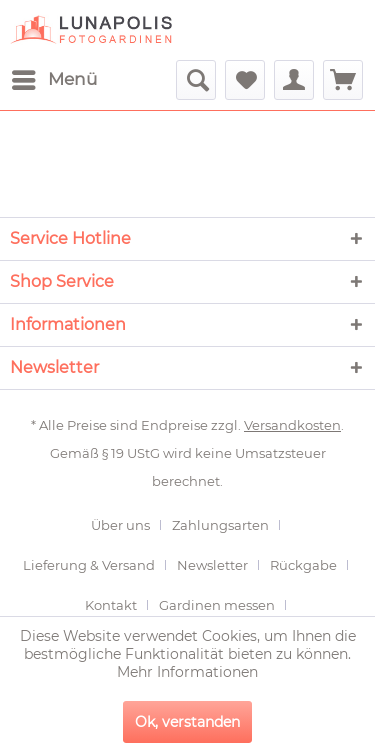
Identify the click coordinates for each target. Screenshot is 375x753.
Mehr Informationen (187, 672)
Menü (54, 76)
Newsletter (212, 565)
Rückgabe (303, 565)
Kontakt (111, 605)
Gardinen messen (217, 605)
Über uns (120, 525)
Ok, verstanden (187, 722)
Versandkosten (292, 425)
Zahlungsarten (220, 525)
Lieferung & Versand (89, 565)
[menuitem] (53, 80)
